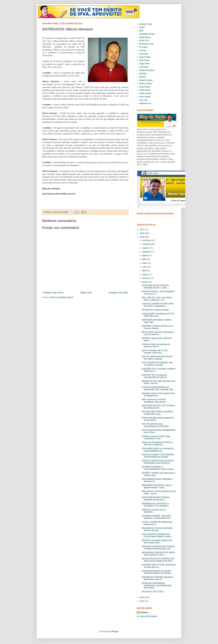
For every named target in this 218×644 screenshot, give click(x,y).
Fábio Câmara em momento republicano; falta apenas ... (155, 401)
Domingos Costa (147, 44)
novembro (147, 244)
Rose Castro (145, 87)
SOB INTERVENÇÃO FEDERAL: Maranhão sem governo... (156, 498)
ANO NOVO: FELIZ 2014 (153, 592)
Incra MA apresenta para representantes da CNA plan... (156, 425)
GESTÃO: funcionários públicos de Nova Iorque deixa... (157, 541)
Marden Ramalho (147, 70)
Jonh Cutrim (145, 60)
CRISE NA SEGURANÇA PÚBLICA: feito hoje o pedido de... (157, 443)
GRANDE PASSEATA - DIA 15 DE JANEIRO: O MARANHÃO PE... (156, 517)
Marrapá (143, 73)
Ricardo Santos (146, 80)
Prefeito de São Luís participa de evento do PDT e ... (156, 345)
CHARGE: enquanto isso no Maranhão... (154, 511)
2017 (142, 229)
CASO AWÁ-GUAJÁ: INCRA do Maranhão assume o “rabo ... (155, 287)
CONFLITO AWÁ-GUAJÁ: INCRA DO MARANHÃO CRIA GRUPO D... (158, 462)
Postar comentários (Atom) (61, 297)
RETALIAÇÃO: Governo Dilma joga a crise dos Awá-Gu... (158, 333)
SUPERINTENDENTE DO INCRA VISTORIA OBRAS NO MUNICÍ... (157, 572)
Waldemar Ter (145, 103)
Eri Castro (144, 47)
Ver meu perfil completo (147, 616)
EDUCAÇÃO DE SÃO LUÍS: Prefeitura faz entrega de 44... (158, 407)
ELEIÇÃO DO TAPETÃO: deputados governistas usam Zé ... (157, 578)
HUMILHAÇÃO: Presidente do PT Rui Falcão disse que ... (158, 315)
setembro (146, 252)
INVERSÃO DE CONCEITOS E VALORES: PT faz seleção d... (156, 505)
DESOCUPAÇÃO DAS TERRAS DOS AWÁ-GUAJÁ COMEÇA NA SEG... (158, 560)
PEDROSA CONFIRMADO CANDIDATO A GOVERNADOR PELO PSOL (156, 586)
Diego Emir (144, 40)
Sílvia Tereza (145, 90)
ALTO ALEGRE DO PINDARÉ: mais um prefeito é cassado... (157, 364)
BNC (141, 31)
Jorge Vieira (144, 64)
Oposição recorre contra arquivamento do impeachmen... (158, 394)
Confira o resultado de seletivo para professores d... (157, 523)
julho (144, 259)
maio (144, 267)
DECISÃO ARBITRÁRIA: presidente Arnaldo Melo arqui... (157, 413)
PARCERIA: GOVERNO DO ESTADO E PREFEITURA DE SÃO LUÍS (158, 548)
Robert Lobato (145, 83)
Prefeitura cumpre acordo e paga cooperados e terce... (156, 437)
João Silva (144, 67)
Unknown (144, 612)
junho (145, 263)
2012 (142, 601)
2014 (142, 237)
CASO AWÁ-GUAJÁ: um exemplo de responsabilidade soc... (158, 450)
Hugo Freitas (145, 57)
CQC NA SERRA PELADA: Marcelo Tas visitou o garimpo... (157, 358)
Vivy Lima (143, 100)
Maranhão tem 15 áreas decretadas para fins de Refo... (157, 529)
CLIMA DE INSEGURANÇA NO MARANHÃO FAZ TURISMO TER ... (158, 388)
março (145, 274)
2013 (142, 597)
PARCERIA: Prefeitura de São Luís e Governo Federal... (158, 327)
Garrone (143, 50)
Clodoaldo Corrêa (147, 34)
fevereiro (146, 278)
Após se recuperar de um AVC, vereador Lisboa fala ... (155, 352)
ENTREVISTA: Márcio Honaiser (155, 310)
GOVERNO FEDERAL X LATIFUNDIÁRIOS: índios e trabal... (158, 468)
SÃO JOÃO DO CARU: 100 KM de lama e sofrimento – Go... (157, 299)
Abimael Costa (146, 24)
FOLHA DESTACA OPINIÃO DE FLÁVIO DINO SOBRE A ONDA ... (157, 535)
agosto (145, 255)
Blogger (115, 631)
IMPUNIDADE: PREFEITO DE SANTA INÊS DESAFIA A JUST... (158, 554)
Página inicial (86, 293)
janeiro (145, 282)
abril (144, 271)
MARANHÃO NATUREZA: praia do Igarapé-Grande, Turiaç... (157, 486)
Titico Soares (145, 97)
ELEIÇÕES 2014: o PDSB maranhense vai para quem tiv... (159, 566)
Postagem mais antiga (118, 293)
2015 (142, 233)
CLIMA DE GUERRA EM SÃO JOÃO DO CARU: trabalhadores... (158, 305)
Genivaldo (144, 54)
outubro (146, 248)
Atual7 (142, 27)
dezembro (147, 240)
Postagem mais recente (53, 293)
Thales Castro (145, 93)
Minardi (143, 77)
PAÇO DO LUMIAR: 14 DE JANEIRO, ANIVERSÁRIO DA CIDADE (158, 456)
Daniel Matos (145, 37)
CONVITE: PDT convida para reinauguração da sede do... (155, 376)
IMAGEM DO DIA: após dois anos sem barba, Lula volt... (158, 382)
